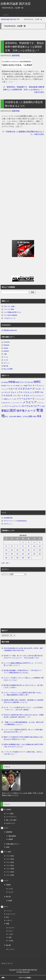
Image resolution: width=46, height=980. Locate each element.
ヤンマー (11, 928)
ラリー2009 (10, 869)
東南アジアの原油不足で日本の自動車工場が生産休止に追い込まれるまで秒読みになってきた (24, 738)
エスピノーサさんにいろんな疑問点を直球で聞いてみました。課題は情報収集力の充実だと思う (23, 694)
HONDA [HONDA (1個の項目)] (6, 382)
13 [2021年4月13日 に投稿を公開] (12, 550)
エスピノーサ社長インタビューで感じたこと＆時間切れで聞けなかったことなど (24, 679)
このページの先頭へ (25, 978)
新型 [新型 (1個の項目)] (15, 416)
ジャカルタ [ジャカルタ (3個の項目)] (7, 395)
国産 (8, 924)
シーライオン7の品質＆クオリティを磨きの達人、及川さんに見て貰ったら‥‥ (23, 753)
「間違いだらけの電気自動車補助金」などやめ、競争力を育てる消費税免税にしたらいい (24, 723)
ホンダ (11, 892)
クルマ (6, 828)
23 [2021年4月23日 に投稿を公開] (29, 554)
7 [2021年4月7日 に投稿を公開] (17, 546)
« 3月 (3, 563)
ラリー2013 (10, 859)
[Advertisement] (23, 165)
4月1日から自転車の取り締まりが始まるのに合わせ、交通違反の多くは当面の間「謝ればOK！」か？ (24, 716)
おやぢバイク (11, 823)
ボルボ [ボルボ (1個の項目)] (5, 403)
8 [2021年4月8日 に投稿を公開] (23, 546)
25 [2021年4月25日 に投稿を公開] (40, 554)
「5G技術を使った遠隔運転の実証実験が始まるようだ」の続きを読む (24, 133)
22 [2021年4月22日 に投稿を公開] (23, 554)
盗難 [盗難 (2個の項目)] (30, 416)
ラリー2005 (10, 875)
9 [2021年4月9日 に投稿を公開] (29, 546)
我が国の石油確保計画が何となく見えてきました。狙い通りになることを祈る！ (24, 686)
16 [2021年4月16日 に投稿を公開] (29, 550)
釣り (8, 917)
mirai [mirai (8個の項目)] (12, 382)
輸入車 (6, 366)
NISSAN (6, 345)
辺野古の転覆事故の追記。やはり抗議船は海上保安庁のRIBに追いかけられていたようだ (23, 746)
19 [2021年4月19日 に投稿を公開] (6, 554)
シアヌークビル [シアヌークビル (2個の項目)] (23, 392)
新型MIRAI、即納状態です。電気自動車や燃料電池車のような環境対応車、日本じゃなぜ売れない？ (25, 47)
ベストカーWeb (9, 309)
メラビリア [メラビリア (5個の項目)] (30, 402)
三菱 (5, 354)
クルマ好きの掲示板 (10, 315)
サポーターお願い (10, 306)
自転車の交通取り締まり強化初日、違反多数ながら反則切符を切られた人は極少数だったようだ (24, 701)
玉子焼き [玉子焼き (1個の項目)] (25, 416)
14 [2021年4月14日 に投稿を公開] (17, 550)
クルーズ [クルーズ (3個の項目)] (13, 389)
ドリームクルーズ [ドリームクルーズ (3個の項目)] (26, 399)
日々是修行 (8, 810)
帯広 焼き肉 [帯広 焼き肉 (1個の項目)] (9, 416)
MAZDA (6, 351)
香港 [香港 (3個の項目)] (39, 416)
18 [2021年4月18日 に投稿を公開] (40, 550)
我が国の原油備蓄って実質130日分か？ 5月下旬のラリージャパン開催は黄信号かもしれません (23, 672)
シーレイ (11, 949)
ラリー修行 (8, 852)
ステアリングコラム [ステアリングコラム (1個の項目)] (36, 396)
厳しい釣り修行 (11, 820)
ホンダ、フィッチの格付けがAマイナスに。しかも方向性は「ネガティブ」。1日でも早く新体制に (23, 709)
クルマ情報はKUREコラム (12, 312)
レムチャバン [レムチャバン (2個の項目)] (16, 406)
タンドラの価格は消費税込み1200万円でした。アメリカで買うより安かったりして (23, 664)
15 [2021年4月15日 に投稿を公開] (23, 550)
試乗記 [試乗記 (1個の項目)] (35, 416)
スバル (6, 357)
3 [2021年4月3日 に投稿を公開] (34, 542)
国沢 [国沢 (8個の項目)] (13, 410)
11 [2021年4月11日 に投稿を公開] (40, 546)
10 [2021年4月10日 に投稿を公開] (34, 546)
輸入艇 (8, 945)
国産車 (8, 885)
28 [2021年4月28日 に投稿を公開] (17, 558)
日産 (10, 937)
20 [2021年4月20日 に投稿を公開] (12, 554)
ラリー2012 (10, 862)
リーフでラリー (11, 817)
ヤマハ (11, 931)
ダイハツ (7, 363)
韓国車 (11, 839)
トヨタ (11, 934)
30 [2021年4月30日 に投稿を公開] (29, 558)
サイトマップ (8, 963)
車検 (8, 847)
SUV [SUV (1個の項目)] (32, 382)
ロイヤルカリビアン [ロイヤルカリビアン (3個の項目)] (32, 406)
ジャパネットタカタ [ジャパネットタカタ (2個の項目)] (21, 396)
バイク (6, 881)
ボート (6, 907)
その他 (11, 941)
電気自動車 (12, 836)
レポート (9, 920)
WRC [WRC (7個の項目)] (37, 382)
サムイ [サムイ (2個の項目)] (14, 392)
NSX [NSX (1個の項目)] (29, 382)
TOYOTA (7, 342)
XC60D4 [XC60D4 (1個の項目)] (4, 386)
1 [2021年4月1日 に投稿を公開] (23, 542)
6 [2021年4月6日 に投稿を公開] (12, 546)
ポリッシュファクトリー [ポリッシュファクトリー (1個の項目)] (15, 403)
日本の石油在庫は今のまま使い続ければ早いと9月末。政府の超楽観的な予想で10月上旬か (23, 649)
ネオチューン (8, 524)
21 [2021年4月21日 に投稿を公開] (17, 554)
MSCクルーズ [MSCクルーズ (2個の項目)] (21, 382)
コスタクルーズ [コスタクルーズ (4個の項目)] (26, 389)
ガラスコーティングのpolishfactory (15, 521)
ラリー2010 (10, 872)
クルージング (11, 914)
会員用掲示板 (8, 518)
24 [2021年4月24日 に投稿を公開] (34, 554)
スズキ (6, 360)
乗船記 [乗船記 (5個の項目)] (5, 411)
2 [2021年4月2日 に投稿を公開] (29, 542)
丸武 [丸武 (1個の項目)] (43, 406)
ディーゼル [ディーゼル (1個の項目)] (13, 399)
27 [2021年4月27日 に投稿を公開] (12, 558)
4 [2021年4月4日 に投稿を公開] (40, 542)
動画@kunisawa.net (10, 330)
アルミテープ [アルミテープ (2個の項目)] (33, 386)
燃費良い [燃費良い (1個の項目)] (20, 416)
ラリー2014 (10, 856)
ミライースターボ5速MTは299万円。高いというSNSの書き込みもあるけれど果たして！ (23, 731)
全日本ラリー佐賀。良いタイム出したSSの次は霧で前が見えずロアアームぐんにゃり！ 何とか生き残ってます (23, 657)
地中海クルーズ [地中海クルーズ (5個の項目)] (26, 411)
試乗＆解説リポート (13, 844)
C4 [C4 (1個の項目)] (2, 382)
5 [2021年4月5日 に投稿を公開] (6, 546)
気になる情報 (8, 369)
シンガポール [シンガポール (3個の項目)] (37, 392)
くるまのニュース (10, 318)
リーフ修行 (10, 814)
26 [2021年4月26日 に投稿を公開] (6, 558)
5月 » (8, 563)
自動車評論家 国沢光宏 (16, 4)
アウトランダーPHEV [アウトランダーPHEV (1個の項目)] (13, 386)
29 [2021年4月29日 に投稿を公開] (23, 558)
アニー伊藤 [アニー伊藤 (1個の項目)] (23, 386)
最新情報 (16, 55)
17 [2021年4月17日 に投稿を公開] (34, 550)
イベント (9, 911)
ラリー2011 (10, 866)
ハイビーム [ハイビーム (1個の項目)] (38, 399)
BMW (10, 901)
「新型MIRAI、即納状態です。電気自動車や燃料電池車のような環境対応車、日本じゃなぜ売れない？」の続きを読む (24, 90)
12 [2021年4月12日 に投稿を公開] (6, 550)
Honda (6, 348)
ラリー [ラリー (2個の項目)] (7, 406)
